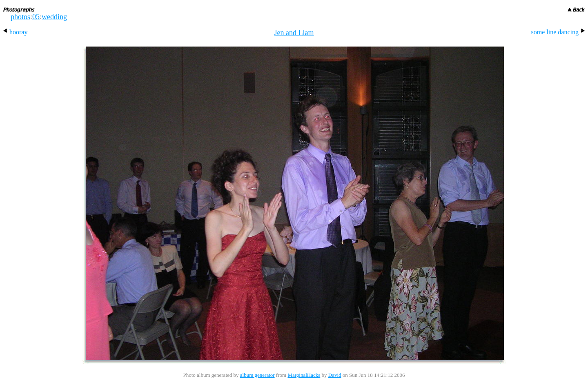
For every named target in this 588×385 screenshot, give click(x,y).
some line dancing (558, 32)
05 (36, 17)
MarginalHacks (304, 375)
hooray (15, 32)
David (335, 375)
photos (20, 17)
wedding (54, 17)
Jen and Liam (294, 33)
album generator (257, 375)
